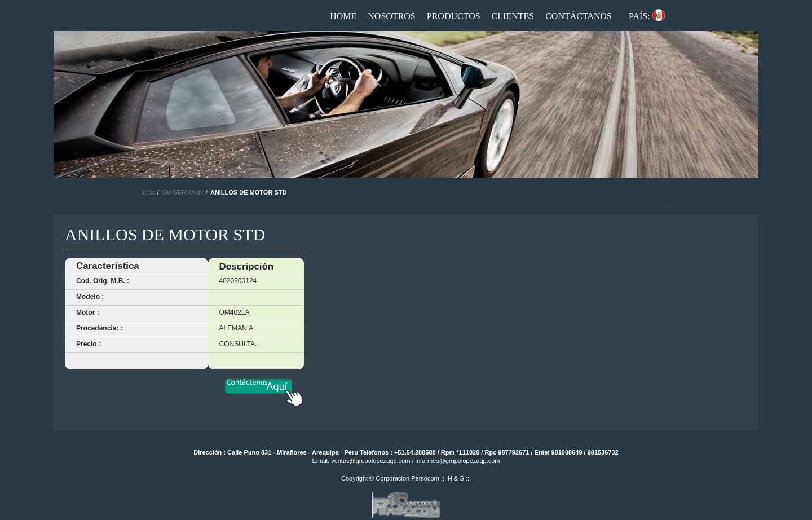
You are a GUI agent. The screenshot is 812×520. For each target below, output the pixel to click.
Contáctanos (579, 16)
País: (639, 16)
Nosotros (391, 16)
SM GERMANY (183, 192)
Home (343, 16)
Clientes (513, 16)
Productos (454, 16)
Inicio (148, 192)
